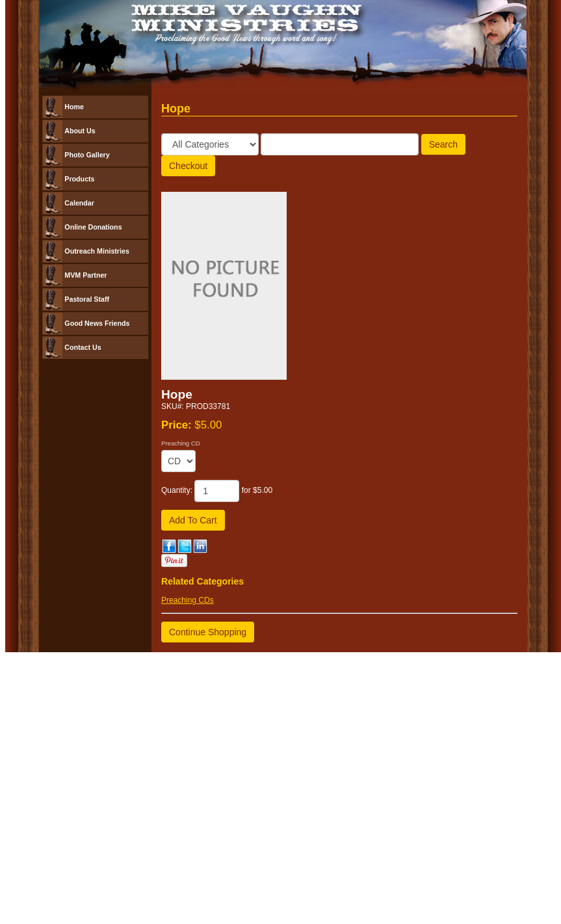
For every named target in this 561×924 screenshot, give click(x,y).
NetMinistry (346, 678)
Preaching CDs (188, 600)
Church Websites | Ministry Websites (256, 678)
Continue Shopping (208, 632)
